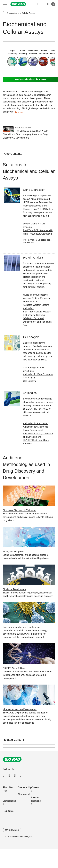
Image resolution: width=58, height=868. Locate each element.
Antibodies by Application (36, 423)
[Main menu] (5, 4)
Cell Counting (30, 381)
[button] (4, 13)
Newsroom (23, 794)
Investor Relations (36, 799)
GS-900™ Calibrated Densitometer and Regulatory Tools (38, 322)
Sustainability (25, 787)
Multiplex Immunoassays (35, 295)
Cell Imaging (29, 378)
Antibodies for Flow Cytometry (38, 374)
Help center (9, 811)
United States (12, 830)
